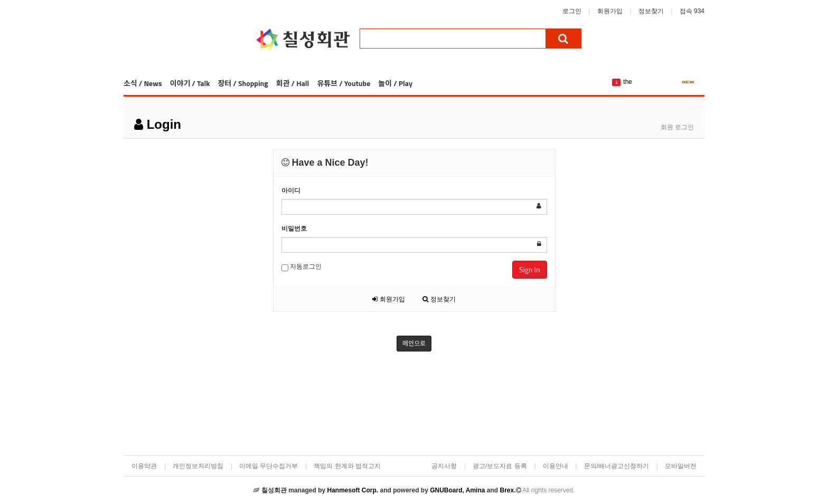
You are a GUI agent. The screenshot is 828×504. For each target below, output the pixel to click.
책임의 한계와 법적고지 (347, 466)
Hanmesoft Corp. (352, 490)
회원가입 (610, 11)
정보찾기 (651, 11)
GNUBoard (446, 490)
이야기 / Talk (190, 83)
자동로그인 (302, 267)
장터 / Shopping (243, 83)
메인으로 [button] (414, 343)
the (628, 82)
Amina (476, 490)
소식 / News (143, 83)
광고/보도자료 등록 (500, 466)
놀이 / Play (395, 83)
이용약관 (144, 466)
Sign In (529, 269)
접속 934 (692, 11)
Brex (507, 490)
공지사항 (444, 466)
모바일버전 (681, 466)
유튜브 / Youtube (344, 83)
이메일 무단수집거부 (269, 466)
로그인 (572, 11)
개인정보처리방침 (198, 466)
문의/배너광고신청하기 (617, 466)
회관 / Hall (293, 83)
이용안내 (556, 466)
